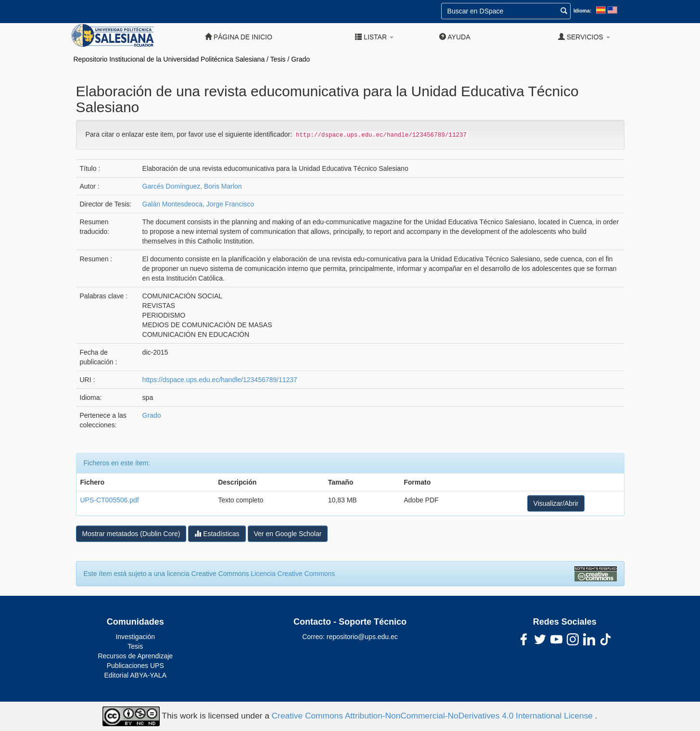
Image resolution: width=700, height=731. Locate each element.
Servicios (584, 37)
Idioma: (582, 11)
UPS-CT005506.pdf (110, 500)
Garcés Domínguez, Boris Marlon (192, 186)
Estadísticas (217, 533)
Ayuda (455, 37)
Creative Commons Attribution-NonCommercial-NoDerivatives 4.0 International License (433, 716)
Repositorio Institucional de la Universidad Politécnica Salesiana (169, 59)
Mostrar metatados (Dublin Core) (131, 534)
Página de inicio (239, 37)
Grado (300, 59)
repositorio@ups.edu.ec (362, 637)
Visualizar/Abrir (556, 503)
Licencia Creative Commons (293, 574)
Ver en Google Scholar (288, 534)
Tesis (278, 59)
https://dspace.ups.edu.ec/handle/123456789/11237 (220, 380)
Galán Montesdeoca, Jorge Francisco (198, 204)
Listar (374, 37)
